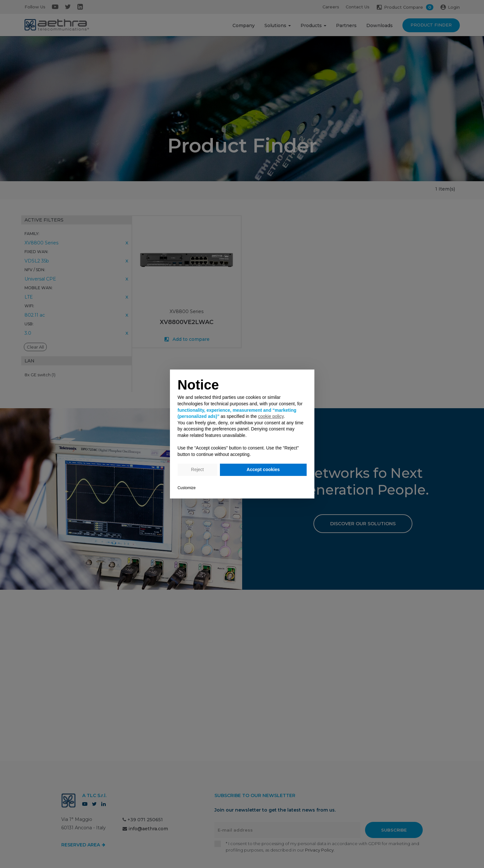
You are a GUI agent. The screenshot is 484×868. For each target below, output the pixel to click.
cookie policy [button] (271, 416)
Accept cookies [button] (263, 469)
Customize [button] (187, 488)
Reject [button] (197, 469)
